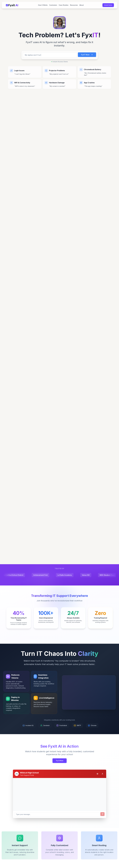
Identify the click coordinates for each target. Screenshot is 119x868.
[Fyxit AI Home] (12, 5)
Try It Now (60, 761)
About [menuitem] (82, 5)
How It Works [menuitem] (43, 5)
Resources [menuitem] (74, 5)
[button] (60, 23)
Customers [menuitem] (53, 5)
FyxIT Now (87, 56)
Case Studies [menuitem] (64, 5)
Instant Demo (108, 5)
